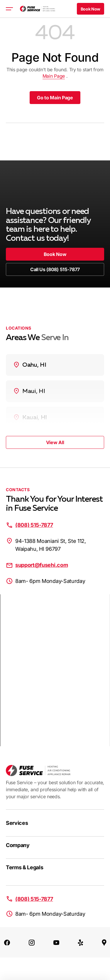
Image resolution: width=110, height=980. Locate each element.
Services (17, 823)
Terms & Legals (25, 867)
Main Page (54, 76)
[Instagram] (32, 942)
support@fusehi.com (42, 565)
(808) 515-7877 (34, 525)
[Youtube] (56, 942)
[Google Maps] (104, 942)
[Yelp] (81, 942)
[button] (90, 9)
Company (18, 845)
